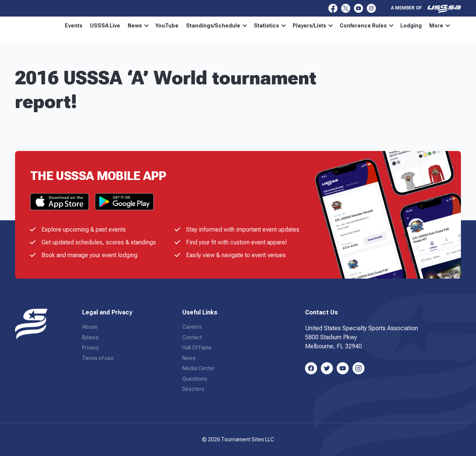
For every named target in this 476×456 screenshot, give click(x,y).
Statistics (270, 26)
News (138, 26)
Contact (192, 337)
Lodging (411, 26)
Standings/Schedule (217, 26)
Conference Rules (367, 26)
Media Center (198, 368)
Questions (195, 379)
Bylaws (90, 337)
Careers (192, 327)
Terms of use (98, 358)
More (440, 26)
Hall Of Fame (197, 348)
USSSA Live (105, 26)
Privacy (90, 348)
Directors (193, 389)
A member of (426, 9)
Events (74, 26)
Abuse (90, 327)
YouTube (167, 26)
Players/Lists (313, 26)
